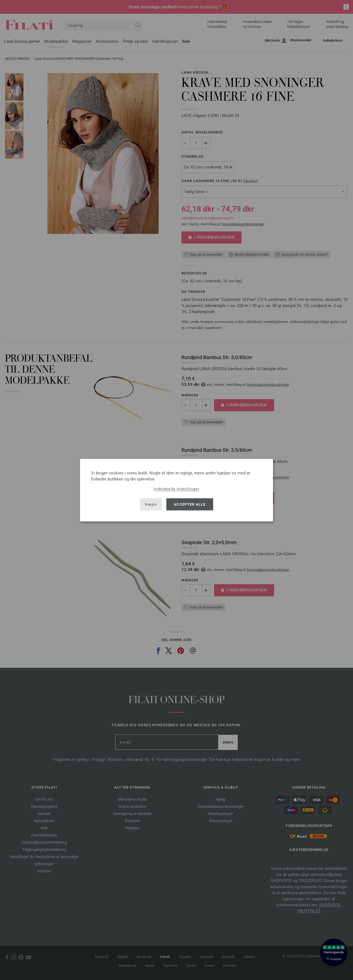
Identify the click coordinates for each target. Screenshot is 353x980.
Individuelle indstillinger (176, 489)
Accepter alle (190, 504)
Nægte (151, 504)
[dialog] (176, 490)
